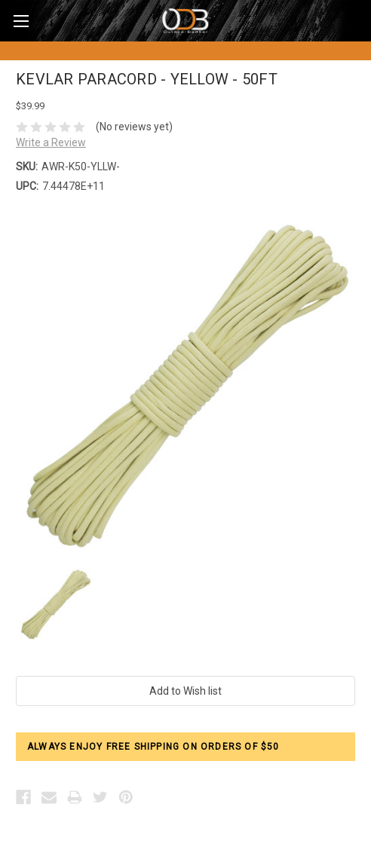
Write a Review (51, 142)
